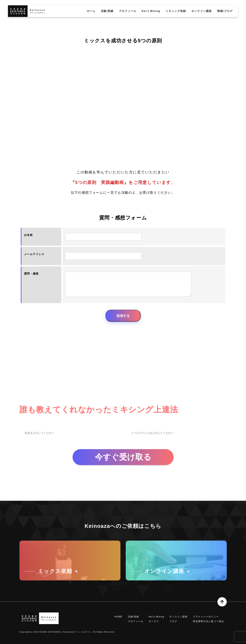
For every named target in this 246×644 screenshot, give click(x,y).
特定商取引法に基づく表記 (208, 621)
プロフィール (128, 11)
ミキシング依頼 (176, 11)
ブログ (173, 621)
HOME (118, 617)
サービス (154, 621)
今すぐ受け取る (123, 457)
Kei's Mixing (151, 11)
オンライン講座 (202, 11)
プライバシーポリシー (206, 617)
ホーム (91, 11)
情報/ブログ (225, 11)
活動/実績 (107, 11)
